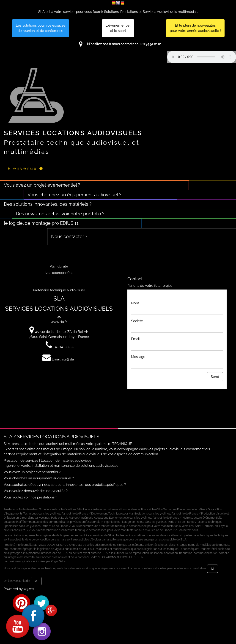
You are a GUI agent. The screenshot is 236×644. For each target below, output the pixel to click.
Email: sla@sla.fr (59, 359)
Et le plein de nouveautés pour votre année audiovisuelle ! (195, 28)
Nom (135, 303)
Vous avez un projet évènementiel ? (32, 472)
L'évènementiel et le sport (118, 28)
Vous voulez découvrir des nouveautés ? (36, 491)
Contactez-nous (188, 530)
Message (138, 357)
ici (213, 569)
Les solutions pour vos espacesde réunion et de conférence (41, 28)
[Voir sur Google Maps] (32, 332)
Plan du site (59, 266)
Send (215, 377)
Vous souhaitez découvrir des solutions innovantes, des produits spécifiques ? (65, 485)
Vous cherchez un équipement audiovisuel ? (39, 478)
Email (135, 339)
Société (137, 321)
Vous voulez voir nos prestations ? (30, 497)
